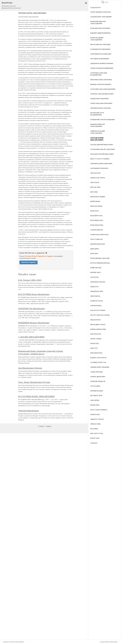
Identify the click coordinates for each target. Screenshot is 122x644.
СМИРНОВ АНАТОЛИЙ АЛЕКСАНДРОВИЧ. (14, 642)
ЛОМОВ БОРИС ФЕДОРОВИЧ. (100, 99)
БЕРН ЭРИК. (94, 192)
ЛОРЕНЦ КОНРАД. (96, 306)
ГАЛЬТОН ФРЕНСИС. (97, 230)
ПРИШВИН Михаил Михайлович (34, 323)
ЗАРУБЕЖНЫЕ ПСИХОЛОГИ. (99, 168)
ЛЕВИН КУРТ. (95, 287)
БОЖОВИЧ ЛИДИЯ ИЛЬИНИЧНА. (101, 33)
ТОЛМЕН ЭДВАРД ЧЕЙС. (98, 377)
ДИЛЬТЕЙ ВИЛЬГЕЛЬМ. (98, 244)
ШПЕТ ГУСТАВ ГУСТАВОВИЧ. (100, 159)
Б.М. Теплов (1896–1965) (30, 280)
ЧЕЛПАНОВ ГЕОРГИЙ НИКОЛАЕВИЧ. (102, 154)
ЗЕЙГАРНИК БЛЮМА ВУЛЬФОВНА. (101, 80)
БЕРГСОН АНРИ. (95, 187)
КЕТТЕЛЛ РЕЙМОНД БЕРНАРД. (100, 263)
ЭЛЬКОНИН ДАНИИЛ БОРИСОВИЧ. (101, 164)
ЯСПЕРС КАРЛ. (95, 438)
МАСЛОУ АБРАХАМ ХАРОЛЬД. (100, 315)
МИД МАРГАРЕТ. (96, 320)
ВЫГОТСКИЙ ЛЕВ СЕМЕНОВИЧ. (101, 45)
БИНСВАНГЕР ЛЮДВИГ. (98, 197)
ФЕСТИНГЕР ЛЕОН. (96, 396)
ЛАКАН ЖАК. (95, 277)
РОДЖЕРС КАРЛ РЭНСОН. (98, 358)
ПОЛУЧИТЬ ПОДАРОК (29, 262)
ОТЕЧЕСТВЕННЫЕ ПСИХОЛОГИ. (101, 12)
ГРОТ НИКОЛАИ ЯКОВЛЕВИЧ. (100, 59)
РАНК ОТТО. (94, 348)
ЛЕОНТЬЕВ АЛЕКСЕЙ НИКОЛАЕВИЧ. (102, 94)
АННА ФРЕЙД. (95, 400)
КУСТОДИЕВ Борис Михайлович (34, 294)
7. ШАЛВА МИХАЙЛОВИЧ (31, 337)
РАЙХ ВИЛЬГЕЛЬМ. (96, 353)
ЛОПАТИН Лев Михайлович (32, 308)
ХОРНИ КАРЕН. (95, 414)
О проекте (41, 426)
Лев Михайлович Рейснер (30, 368)
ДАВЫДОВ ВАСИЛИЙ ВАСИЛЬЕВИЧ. (102, 63)
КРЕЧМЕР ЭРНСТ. (96, 272)
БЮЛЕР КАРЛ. (95, 211)
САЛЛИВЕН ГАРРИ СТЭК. (98, 362)
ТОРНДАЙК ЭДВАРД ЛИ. (98, 381)
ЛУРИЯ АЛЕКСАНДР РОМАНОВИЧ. (101, 103)
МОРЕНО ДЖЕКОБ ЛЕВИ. (98, 329)
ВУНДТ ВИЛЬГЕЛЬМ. (97, 225)
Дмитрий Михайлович (29, 411)
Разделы (49, 426)
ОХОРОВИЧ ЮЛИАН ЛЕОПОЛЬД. (101, 108)
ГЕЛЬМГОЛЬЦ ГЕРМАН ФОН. (99, 235)
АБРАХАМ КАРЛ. (96, 173)
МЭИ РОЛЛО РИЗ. (96, 334)
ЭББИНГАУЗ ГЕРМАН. (97, 419)
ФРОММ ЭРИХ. (95, 405)
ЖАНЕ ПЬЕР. (94, 254)
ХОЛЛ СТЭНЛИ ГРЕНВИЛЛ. (99, 410)
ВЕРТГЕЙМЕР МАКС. (97, 220)
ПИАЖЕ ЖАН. (95, 343)
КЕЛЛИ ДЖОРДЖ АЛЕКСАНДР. (100, 258)
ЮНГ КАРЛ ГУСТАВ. (97, 433)
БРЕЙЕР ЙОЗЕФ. (95, 201)
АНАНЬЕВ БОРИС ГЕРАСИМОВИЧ (101, 17)
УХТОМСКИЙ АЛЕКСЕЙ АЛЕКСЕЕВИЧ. (103, 149)
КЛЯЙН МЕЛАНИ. (96, 268)
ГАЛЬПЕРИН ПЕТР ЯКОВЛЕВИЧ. (100, 49)
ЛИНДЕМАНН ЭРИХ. (97, 291)
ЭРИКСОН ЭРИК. (96, 424)
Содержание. (94, 443)
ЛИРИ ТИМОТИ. (95, 296)
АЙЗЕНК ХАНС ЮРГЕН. (98, 178)
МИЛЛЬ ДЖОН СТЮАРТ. (98, 325)
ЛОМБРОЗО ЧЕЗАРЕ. (97, 301)
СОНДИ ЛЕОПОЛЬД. (97, 372)
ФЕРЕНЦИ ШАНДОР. (97, 391)
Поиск (105, 2)
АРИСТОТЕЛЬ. (95, 182)
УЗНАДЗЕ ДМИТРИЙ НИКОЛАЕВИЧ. (102, 145)
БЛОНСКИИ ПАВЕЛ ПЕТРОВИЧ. (100, 28)
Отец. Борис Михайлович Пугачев (34, 382)
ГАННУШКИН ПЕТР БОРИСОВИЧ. (101, 54)
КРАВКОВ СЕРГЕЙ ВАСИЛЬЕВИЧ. (101, 84)
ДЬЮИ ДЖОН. (95, 249)
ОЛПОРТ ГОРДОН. (96, 339)
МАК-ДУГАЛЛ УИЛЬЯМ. (98, 310)
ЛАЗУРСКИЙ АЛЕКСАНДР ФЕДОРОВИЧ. (103, 89)
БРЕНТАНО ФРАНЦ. (96, 206)
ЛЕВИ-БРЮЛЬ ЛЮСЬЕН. (98, 282)
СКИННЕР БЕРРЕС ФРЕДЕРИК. (100, 367)
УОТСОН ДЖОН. (95, 386)
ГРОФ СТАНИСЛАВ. (96, 239)
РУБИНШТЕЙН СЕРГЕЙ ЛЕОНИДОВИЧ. (103, 120)
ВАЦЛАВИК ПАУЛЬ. (96, 216)
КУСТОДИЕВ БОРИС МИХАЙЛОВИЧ (36, 396)
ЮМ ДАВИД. (94, 429)
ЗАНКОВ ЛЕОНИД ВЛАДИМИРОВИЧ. (102, 68)
